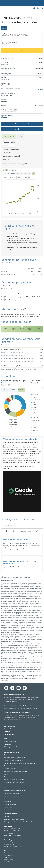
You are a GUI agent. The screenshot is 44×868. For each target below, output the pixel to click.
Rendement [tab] (9, 137)
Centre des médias (10, 735)
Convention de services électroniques (15, 799)
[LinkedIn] (6, 688)
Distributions (8, 817)
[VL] (4, 34)
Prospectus (7, 755)
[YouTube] (19, 688)
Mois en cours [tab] (21, 390)
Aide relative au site (10, 741)
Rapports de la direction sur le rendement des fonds (20, 763)
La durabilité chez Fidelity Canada (14, 783)
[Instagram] (25, 688)
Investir (22, 51)
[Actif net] (8, 62)
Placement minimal (10, 777)
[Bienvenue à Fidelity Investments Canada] (12, 3)
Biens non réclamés (10, 804)
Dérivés (6, 774)
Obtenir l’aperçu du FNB (22, 124)
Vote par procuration (10, 769)
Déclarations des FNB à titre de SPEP (15, 819)
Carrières (7, 732)
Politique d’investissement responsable (15, 772)
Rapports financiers (10, 766)
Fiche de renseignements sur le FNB (23, 531)
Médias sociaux (9, 807)
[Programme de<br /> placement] (10, 84)
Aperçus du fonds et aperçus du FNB (15, 758)
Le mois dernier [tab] (12, 390)
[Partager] (34, 8)
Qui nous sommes (10, 726)
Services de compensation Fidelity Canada (17, 713)
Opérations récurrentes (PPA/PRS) (15, 164)
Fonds (15, 170)
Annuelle (40, 89)
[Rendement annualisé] (20, 156)
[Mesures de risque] (25, 308)
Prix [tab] (20, 137)
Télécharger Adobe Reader (12, 747)
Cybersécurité (8, 810)
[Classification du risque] (31, 321)
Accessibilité (8, 802)
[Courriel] (42, 8)
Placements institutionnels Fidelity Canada (17, 706)
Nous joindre (8, 729)
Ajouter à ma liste (23, 129)
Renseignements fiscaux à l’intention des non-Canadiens (21, 822)
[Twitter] (12, 688)
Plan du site (8, 744)
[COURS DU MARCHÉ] (14, 42)
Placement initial (9, 142)
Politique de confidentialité (12, 793)
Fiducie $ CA (5, 118)
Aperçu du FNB (14, 526)
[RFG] (5, 77)
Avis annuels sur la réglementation (14, 780)
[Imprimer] (38, 8)
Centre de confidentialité (11, 796)
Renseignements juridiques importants (15, 791)
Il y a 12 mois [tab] (5, 390)
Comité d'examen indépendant (13, 761)
